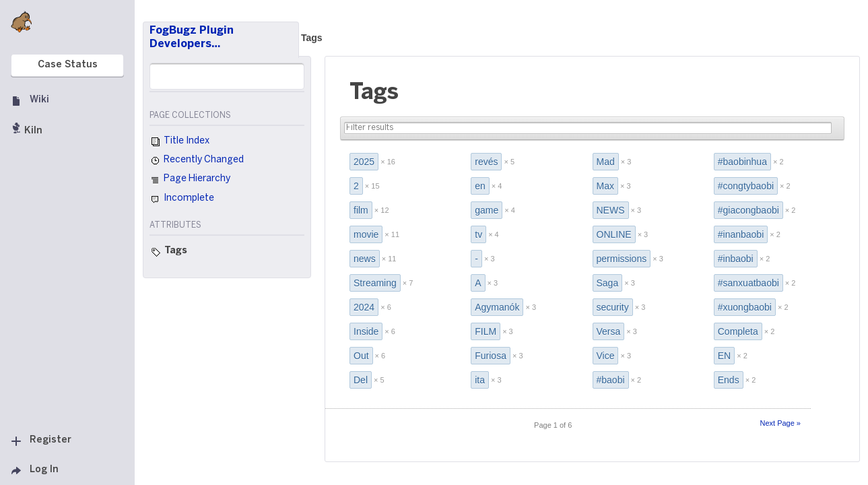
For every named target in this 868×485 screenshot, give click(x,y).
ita (480, 380)
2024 (364, 307)
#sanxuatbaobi (748, 283)
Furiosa (491, 356)
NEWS (611, 210)
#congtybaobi (746, 186)
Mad (606, 162)
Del (361, 380)
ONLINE (614, 234)
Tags (312, 38)
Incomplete (182, 199)
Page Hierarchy (190, 181)
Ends (729, 380)
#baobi (611, 380)
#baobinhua (742, 162)
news (365, 259)
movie (366, 234)
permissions (622, 259)
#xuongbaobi (745, 307)
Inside (366, 331)
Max (605, 186)
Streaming (375, 283)
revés (486, 162)
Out (361, 356)
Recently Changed (197, 161)
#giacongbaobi (748, 210)
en (480, 186)
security (613, 307)
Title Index (179, 142)
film (361, 210)
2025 (364, 162)
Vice (606, 356)
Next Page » (780, 423)
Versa (609, 331)
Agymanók (497, 307)
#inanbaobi (741, 234)
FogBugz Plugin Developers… (192, 37)
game (487, 210)
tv (478, 234)
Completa (738, 331)
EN (724, 356)
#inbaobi (736, 259)
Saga (608, 283)
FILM (486, 331)
